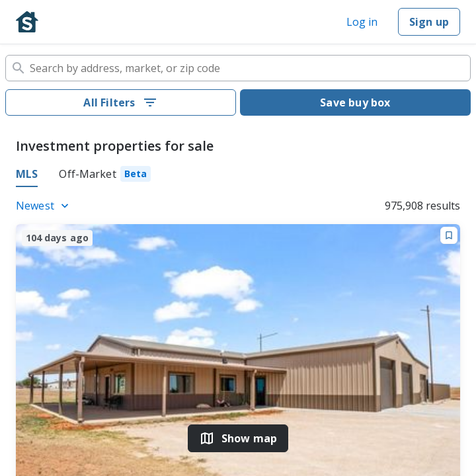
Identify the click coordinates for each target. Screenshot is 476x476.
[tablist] (238, 176)
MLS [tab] (27, 174)
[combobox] (238, 68)
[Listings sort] (44, 206)
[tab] (105, 176)
